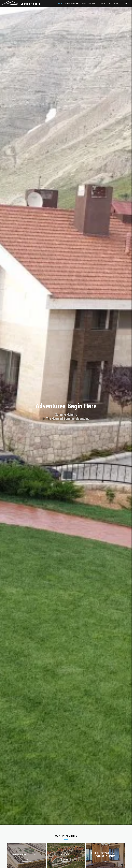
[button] (123, 4)
